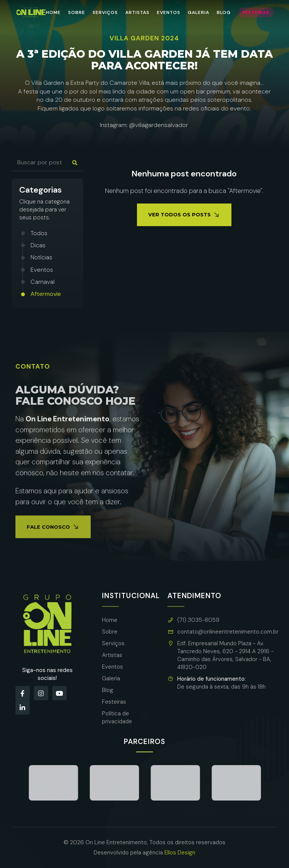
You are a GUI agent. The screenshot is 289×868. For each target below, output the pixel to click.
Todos (39, 233)
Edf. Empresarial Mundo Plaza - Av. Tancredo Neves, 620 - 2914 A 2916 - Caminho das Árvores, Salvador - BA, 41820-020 (221, 655)
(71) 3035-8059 (193, 620)
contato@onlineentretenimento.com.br (223, 632)
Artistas (137, 12)
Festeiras (256, 12)
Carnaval (43, 282)
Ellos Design (180, 853)
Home (53, 12)
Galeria (198, 12)
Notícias (41, 257)
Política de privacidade (117, 717)
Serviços (105, 12)
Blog (224, 12)
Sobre (77, 12)
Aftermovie (46, 294)
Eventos (169, 12)
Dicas (38, 245)
